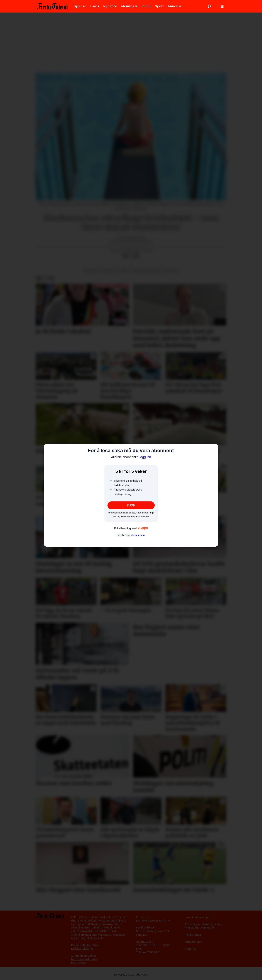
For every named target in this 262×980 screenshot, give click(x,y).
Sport (160, 6)
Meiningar (129, 6)
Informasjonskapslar (84, 959)
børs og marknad (147, 271)
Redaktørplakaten (82, 949)
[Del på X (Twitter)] (131, 256)
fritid (124, 271)
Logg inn (131, 457)
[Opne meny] (222, 6)
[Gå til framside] (52, 6)
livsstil (171, 271)
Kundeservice (193, 942)
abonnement (138, 535)
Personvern (79, 963)
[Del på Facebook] (125, 256)
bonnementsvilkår (84, 956)
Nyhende (110, 6)
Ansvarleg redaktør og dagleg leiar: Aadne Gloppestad (203, 926)
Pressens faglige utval (85, 945)
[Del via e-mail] (136, 256)
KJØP (131, 505)
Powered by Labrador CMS (131, 975)
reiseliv (109, 271)
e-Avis (94, 6)
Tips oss (79, 6)
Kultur (146, 6)
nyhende (92, 271)
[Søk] (210, 6)
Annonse (175, 6)
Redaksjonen (193, 935)
